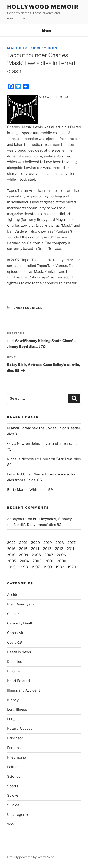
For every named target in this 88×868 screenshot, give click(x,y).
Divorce (13, 671)
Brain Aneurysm (20, 604)
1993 (48, 567)
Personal (14, 748)
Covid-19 (15, 642)
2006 (61, 555)
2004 (24, 561)
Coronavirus (17, 633)
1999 (11, 567)
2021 (23, 543)
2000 (62, 561)
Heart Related (18, 681)
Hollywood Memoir (43, 7)
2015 (23, 549)
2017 (71, 543)
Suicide (13, 805)
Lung (11, 719)
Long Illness (17, 709)
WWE (12, 824)
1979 (72, 567)
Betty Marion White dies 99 (30, 490)
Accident (14, 595)
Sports (13, 786)
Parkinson (15, 738)
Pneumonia (17, 757)
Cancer (13, 614)
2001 (49, 561)
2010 (11, 555)
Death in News (19, 652)
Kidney (13, 700)
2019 (48, 543)
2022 (11, 543)
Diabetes (15, 662)
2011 (71, 549)
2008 (36, 555)
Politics (13, 767)
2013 (47, 549)
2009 (24, 555)
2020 (35, 543)
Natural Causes (20, 729)
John (52, 48)
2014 (35, 549)
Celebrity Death (20, 623)
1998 (24, 567)
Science (14, 777)
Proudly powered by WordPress (31, 857)
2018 (60, 543)
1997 (36, 567)
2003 (37, 561)
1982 (60, 567)
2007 (49, 555)
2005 (12, 561)
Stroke (13, 795)
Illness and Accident (24, 690)
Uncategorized (19, 815)
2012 (59, 549)
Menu (44, 30)
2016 (11, 549)
